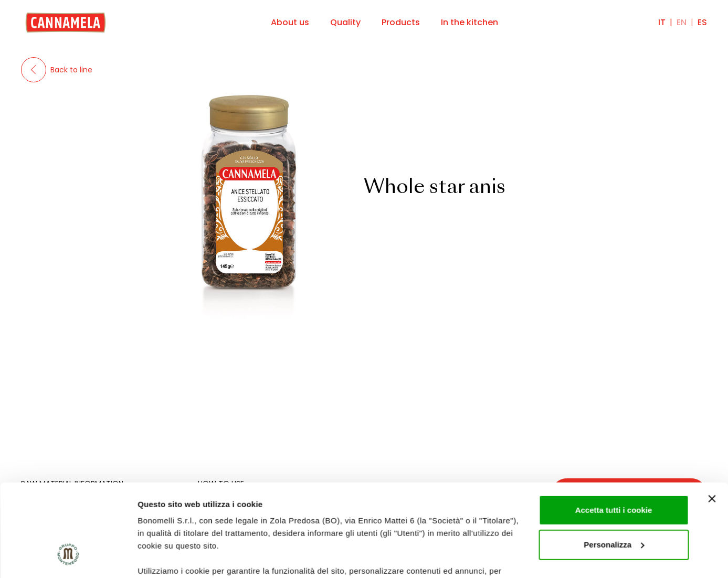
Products (401, 22)
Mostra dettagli (166, 557)
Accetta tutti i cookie (614, 431)
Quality (345, 22)
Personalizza (614, 465)
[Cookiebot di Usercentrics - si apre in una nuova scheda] (68, 558)
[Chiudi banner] (712, 420)
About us (290, 22)
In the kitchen (469, 22)
